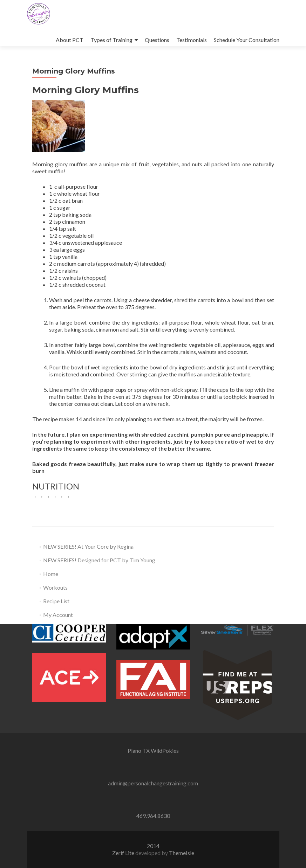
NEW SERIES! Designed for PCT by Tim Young (99, 560)
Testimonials (192, 40)
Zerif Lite (124, 853)
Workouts (55, 587)
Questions (157, 40)
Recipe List (56, 601)
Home (51, 574)
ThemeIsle (182, 853)
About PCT (70, 40)
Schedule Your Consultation (247, 40)
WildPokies (165, 751)
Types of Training (111, 40)
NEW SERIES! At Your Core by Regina (88, 546)
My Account (58, 615)
